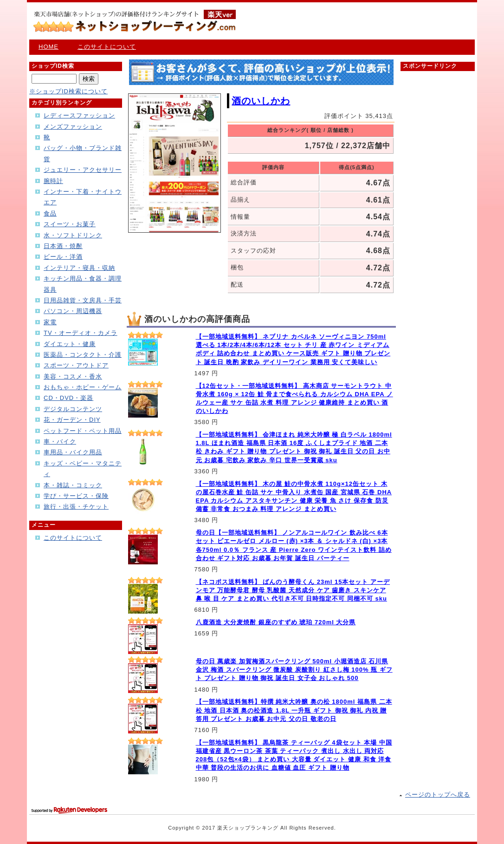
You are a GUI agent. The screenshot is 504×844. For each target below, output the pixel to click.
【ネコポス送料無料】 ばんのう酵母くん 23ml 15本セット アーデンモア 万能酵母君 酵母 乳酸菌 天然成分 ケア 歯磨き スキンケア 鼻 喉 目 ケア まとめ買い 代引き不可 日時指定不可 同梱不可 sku (293, 590)
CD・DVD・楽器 (68, 398)
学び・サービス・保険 (76, 496)
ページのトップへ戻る (438, 795)
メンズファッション (73, 127)
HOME (48, 47)
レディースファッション (79, 115)
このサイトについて (107, 47)
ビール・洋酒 (63, 257)
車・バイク (60, 442)
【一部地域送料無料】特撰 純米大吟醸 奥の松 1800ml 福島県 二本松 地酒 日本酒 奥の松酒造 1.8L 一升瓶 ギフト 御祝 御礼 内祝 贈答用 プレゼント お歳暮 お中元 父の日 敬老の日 (294, 710)
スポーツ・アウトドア (76, 365)
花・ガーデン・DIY (72, 420)
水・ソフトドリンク (73, 235)
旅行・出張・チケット (76, 507)
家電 (50, 322)
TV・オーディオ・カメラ (81, 333)
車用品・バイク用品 (73, 452)
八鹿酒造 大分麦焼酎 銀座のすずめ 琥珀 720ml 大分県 (276, 622)
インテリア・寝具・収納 (79, 268)
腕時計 (53, 181)
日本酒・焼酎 (63, 246)
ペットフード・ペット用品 (83, 431)
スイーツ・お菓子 (70, 224)
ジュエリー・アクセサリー (83, 170)
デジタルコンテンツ (73, 409)
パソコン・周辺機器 (73, 311)
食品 (50, 213)
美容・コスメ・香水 (73, 376)
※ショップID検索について (68, 91)
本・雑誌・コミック (73, 485)
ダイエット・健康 (70, 344)
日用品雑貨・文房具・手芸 (83, 300)
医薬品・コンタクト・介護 (83, 355)
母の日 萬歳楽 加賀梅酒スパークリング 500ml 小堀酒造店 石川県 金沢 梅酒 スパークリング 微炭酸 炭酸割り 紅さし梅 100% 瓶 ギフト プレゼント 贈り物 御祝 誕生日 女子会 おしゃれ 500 (294, 670)
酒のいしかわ (261, 101)
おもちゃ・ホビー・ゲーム (83, 387)
